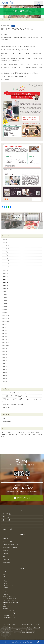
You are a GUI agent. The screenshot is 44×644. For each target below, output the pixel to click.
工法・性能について (8, 517)
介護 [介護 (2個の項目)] (39, 627)
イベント (5, 557)
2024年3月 (6, 276)
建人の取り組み (7, 421)
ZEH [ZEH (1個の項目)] (3, 432)
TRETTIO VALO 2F (9, 615)
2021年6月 (6, 355)
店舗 (5, 581)
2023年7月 (6, 294)
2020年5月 (6, 379)
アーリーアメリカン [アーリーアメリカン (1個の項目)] (6, 624)
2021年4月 (6, 361)
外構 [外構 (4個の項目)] (26, 630)
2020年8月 (6, 373)
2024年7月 (6, 270)
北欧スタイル (6, 605)
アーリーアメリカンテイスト (10, 603)
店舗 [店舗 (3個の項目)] (34, 630)
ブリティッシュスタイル (9, 600)
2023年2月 (6, 309)
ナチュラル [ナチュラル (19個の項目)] (36, 624)
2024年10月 (6, 267)
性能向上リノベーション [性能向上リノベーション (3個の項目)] (7, 633)
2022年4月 (6, 331)
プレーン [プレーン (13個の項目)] (11, 627)
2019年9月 (6, 382)
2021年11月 (6, 343)
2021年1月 (6, 370)
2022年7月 (6, 327)
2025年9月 (6, 252)
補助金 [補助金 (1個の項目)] (35, 434)
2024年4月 (6, 273)
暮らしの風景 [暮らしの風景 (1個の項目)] (28, 434)
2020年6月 (6, 376)
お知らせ (5, 554)
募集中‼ (22, 225)
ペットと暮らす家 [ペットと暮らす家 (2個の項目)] (19, 627)
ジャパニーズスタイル (9, 596)
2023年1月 (6, 312)
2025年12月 (6, 246)
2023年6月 (6, 297)
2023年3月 (6, 306)
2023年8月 (6, 291)
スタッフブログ (7, 560)
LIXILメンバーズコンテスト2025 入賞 (13, 404)
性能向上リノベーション (9, 585)
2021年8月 (6, 352)
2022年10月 (6, 321)
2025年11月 (6, 249)
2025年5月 (6, 255)
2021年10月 (6, 346)
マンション (7, 579)
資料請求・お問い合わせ (22, 498)
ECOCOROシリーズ (9, 617)
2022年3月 (6, 334)
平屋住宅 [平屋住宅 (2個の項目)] (30, 630)
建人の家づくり (7, 514)
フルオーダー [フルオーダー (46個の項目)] (5, 627)
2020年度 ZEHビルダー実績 (10, 548)
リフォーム (6, 577)
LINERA (5, 523)
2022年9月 (6, 324)
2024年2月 (6, 279)
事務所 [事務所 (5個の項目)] (35, 627)
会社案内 (5, 538)
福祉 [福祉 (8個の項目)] (15, 633)
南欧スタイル (6, 607)
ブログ (13, 26)
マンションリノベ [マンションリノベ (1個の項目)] (28, 627)
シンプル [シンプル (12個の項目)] (19, 624)
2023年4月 (6, 303)
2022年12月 (6, 315)
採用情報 (5, 551)
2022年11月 (6, 318)
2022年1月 (6, 337)
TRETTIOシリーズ (9, 611)
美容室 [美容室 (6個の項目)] (19, 633)
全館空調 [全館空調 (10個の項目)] (4, 630)
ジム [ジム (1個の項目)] (31, 624)
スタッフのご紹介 (8, 541)
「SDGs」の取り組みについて (11, 545)
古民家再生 (6, 587)
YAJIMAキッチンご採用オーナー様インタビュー (16, 393)
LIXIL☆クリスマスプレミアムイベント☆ (17, 29)
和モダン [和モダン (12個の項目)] (21, 630)
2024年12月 (6, 261)
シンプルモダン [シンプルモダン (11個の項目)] (25, 624)
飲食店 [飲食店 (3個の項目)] (23, 633)
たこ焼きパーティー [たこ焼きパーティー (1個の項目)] (11, 432)
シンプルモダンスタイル (9, 598)
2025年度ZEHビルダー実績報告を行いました (15, 396)
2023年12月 (6, 282)
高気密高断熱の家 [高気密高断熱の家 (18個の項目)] (30, 633)
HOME (39, 642)
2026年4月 (6, 240)
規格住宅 (5, 609)
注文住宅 (5, 594)
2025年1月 (6, 258)
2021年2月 (6, 367)
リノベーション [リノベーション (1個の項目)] (30, 432)
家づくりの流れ (7, 520)
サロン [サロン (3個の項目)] (14, 624)
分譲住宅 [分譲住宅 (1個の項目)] (9, 630)
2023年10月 (6, 288)
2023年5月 (6, 300)
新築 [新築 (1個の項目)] (22, 434)
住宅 (5, 583)
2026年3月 (6, 243)
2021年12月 (6, 340)
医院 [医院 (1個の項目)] (17, 630)
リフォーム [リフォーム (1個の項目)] (39, 432)
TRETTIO (5, 526)
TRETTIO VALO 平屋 (10, 613)
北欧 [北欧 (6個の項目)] (14, 630)
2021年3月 (6, 364)
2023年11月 (6, 285)
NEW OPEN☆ (7, 407)
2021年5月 (6, 358)
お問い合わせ (6, 563)
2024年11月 (6, 264)
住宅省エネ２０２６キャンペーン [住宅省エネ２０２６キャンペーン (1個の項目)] (10, 434)
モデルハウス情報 (8, 529)
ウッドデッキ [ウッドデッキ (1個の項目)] (21, 432)
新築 (4, 575)
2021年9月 (6, 349)
